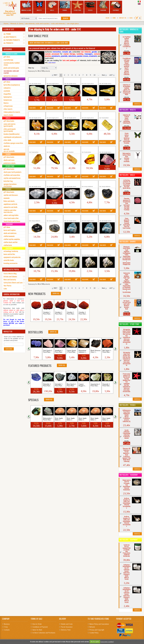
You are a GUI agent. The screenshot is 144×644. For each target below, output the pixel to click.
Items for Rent (37, 630)
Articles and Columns (10, 276)
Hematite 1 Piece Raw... (59, 385)
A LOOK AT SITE (9, 29)
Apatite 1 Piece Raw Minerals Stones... (71, 217)
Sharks (65, 6)
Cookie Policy (94, 633)
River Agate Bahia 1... (59, 419)
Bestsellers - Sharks (128, 242)
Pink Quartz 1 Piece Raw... (48, 351)
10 (94, 75)
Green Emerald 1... (35, 419)
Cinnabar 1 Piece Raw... (35, 313)
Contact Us (123, 18)
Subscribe (9, 349)
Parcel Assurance (67, 627)
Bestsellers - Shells (127, 175)
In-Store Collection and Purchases (44, 633)
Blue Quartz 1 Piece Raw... (71, 385)
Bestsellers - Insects (128, 110)
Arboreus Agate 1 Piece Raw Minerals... (89, 252)
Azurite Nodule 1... (35, 351)
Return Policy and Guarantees (99, 624)
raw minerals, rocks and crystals (37, 23)
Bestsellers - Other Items (129, 324)
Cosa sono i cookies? (107, 642)
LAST (112, 75)
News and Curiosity (10, 279)
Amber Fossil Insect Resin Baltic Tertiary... (106, 114)
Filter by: (31, 68)
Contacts (7, 630)
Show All (56, 293)
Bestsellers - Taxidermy (129, 475)
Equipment (116, 6)
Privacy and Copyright (97, 630)
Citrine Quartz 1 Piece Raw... (72, 351)
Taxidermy (103, 6)
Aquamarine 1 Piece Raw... (95, 385)
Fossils (90, 6)
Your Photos (7, 286)
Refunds (92, 627)
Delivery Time (66, 630)
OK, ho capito (95, 642)
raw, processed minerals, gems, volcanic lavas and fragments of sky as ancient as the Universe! (62, 48)
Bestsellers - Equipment (129, 540)
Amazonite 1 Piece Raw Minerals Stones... (37, 80)
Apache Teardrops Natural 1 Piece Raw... (89, 183)
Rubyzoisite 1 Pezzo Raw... (48, 419)
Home (114, 18)
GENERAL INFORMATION (12, 294)
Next (104, 75)
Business (7, 624)
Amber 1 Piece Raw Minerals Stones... (88, 80)
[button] (30, 349)
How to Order (37, 624)
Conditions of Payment (40, 627)
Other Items (77, 6)
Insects (39, 6)
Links (5, 289)
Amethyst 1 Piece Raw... (59, 351)
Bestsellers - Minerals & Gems (129, 31)
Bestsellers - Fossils (127, 405)
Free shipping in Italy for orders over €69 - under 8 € (55, 29)
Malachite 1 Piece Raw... (47, 385)
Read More (33, 108)
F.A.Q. (6, 627)
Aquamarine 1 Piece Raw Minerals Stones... (37, 252)
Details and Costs (67, 624)
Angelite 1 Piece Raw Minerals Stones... (36, 183)
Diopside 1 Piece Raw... (107, 385)
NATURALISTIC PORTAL (11, 270)
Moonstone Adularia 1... (83, 351)
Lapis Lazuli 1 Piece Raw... (36, 385)
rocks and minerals (58, 23)
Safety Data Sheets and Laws (13, 282)
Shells (52, 6)
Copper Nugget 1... (82, 385)
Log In (107, 18)
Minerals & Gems (26, 6)
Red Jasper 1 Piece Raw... (107, 351)
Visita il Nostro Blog (10, 273)
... (98, 75)
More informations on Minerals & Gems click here (49, 43)
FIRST (55, 75)
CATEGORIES (8, 49)
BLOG (131, 18)
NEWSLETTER (8, 332)
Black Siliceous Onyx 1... (96, 351)
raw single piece (73, 23)
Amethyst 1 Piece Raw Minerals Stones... (107, 149)
